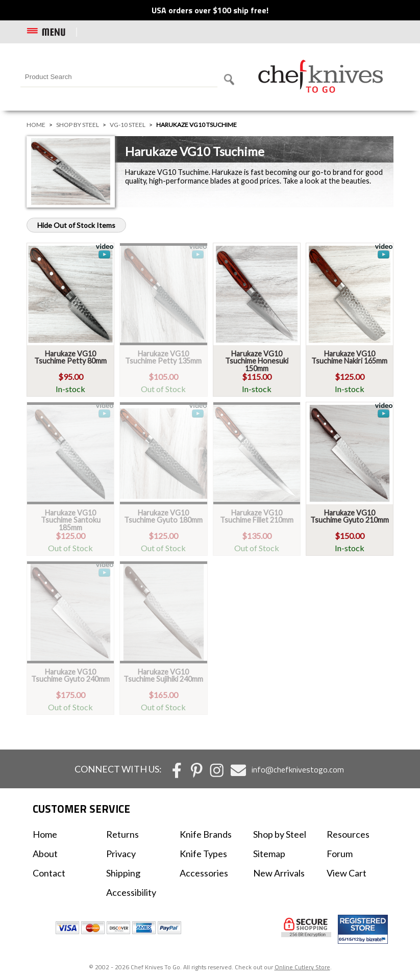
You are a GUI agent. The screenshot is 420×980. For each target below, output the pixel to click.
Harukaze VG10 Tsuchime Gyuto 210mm (350, 516)
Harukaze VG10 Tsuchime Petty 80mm (70, 357)
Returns (122, 834)
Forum (340, 854)
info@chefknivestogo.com (298, 769)
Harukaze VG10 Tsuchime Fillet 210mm (257, 516)
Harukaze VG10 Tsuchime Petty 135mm (163, 357)
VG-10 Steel (128, 125)
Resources (348, 834)
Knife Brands (206, 834)
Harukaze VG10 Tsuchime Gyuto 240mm (70, 675)
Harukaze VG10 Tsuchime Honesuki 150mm (257, 361)
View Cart (347, 873)
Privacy (121, 854)
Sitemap (269, 854)
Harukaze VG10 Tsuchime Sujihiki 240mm (163, 675)
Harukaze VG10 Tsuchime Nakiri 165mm (349, 357)
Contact (49, 873)
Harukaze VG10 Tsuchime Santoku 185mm (71, 520)
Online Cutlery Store (302, 967)
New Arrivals (279, 873)
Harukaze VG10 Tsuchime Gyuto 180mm (163, 516)
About (45, 854)
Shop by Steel (78, 125)
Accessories (204, 873)
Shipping (123, 873)
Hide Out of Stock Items (76, 225)
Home (36, 125)
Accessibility (131, 892)
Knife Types (203, 854)
